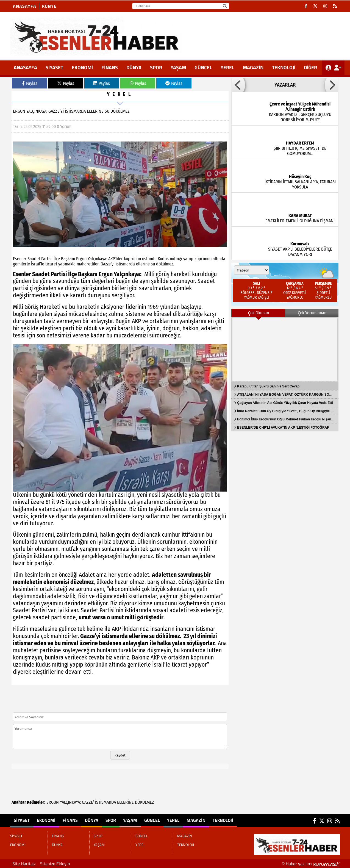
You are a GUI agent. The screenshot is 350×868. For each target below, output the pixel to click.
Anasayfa (25, 6)
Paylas (30, 83)
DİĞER (310, 67)
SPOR (156, 67)
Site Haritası (24, 864)
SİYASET (54, 67)
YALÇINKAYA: (70, 802)
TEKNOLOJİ (284, 67)
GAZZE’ (88, 802)
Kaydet (120, 755)
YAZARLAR (285, 85)
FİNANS (110, 67)
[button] (238, 85)
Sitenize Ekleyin (55, 864)
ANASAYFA (25, 67)
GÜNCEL (203, 67)
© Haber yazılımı (311, 864)
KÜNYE (49, 6)
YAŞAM (178, 67)
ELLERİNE (125, 802)
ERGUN (53, 802)
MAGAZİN (253, 67)
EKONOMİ (82, 67)
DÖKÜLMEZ (145, 802)
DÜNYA (134, 67)
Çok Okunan (259, 313)
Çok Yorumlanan (312, 313)
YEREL (227, 67)
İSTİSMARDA (105, 802)
